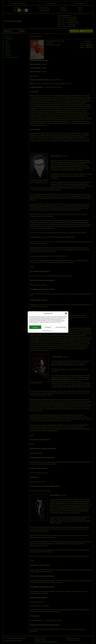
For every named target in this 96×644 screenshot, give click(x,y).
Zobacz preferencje (61, 327)
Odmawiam (48, 327)
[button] (66, 313)
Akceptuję (35, 327)
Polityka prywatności (47, 331)
